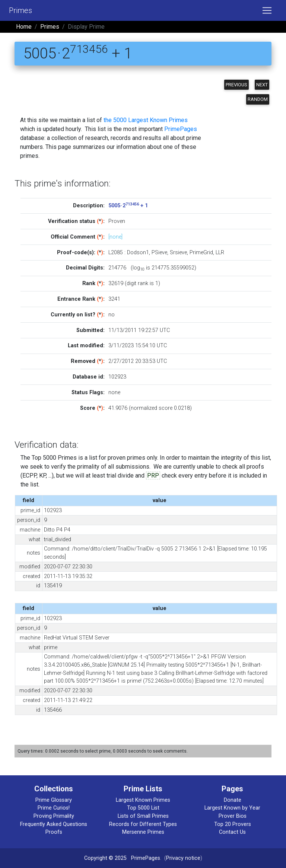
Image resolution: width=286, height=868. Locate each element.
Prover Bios (233, 816)
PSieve (159, 253)
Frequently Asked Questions (54, 824)
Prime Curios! (54, 808)
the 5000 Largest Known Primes (146, 120)
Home (24, 27)
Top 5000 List (143, 808)
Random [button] (258, 99)
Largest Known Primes (143, 800)
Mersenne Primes (143, 832)
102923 (117, 377)
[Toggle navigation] (267, 10)
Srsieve (178, 253)
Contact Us (232, 832)
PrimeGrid (201, 253)
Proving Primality (54, 816)
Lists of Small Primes (143, 816)
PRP (153, 476)
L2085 (116, 253)
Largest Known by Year (232, 808)
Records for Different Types (143, 824)
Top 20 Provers (233, 824)
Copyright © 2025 (105, 858)
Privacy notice (183, 858)
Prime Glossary (54, 800)
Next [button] (262, 85)
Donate (233, 800)
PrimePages (181, 129)
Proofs (54, 832)
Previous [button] (236, 85)
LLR (220, 253)
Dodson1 (138, 253)
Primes (20, 10)
